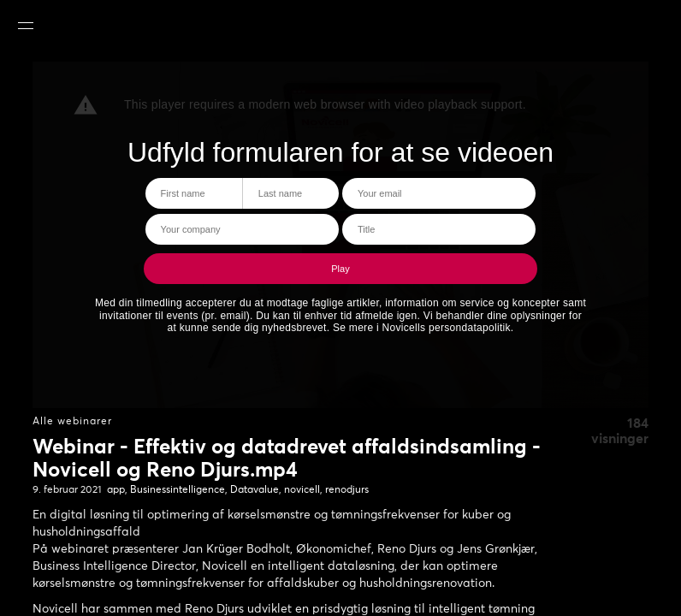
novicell (302, 490)
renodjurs (347, 490)
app (116, 490)
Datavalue (255, 490)
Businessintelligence (178, 490)
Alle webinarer (72, 422)
